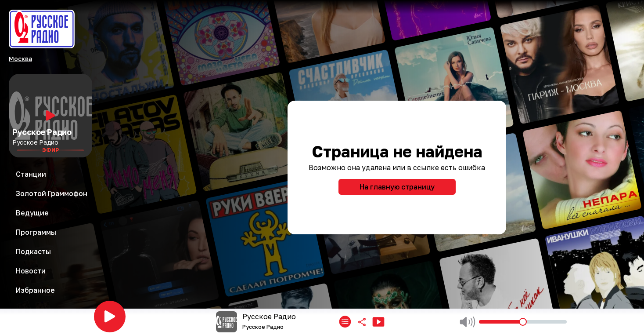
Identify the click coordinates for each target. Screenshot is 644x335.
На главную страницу (397, 187)
